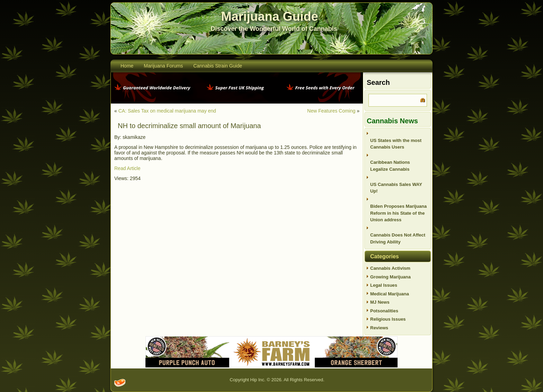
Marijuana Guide (270, 16)
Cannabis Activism (390, 268)
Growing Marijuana (390, 277)
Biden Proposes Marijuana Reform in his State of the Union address (398, 213)
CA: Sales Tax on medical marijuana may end (167, 111)
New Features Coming (331, 111)
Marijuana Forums (163, 66)
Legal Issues (384, 285)
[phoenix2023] (237, 102)
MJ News (380, 302)
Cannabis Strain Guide (218, 66)
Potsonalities (384, 311)
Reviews (379, 328)
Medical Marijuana (390, 294)
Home (127, 66)
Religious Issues (388, 319)
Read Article (127, 168)
